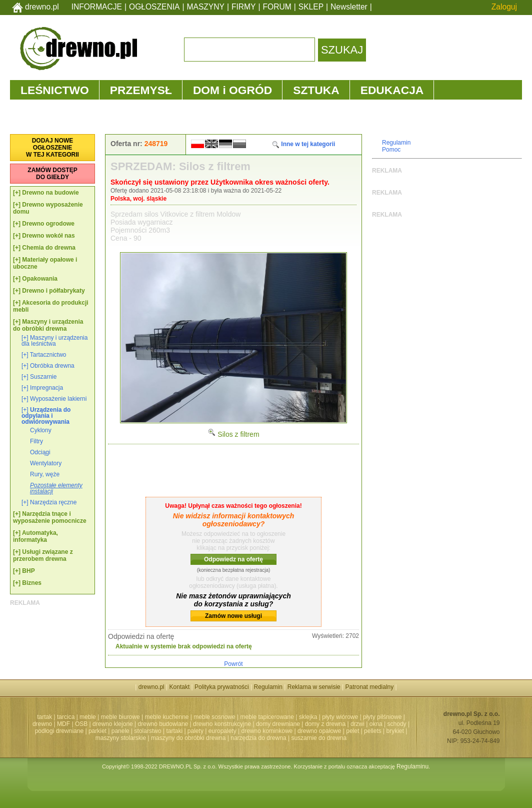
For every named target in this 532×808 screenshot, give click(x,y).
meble (88, 717)
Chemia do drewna (49, 248)
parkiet (97, 731)
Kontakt (180, 687)
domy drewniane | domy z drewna (301, 724)
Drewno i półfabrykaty (53, 291)
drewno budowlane (163, 724)
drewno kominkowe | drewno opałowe (291, 731)
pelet (352, 731)
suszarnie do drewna (319, 738)
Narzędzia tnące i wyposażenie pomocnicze (50, 517)
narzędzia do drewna (258, 738)
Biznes (32, 583)
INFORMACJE (97, 7)
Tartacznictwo (48, 355)
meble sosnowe (214, 717)
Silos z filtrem (233, 434)
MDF (63, 724)
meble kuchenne (166, 717)
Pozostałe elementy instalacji (56, 488)
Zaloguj (504, 7)
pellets (373, 731)
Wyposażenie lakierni (58, 399)
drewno (42, 724)
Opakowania (40, 279)
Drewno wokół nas (48, 236)
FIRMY (244, 7)
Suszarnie (43, 377)
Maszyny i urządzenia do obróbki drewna (48, 325)
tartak (44, 717)
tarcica (66, 717)
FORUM (277, 7)
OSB (81, 724)
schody (397, 724)
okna (376, 724)
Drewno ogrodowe (48, 224)
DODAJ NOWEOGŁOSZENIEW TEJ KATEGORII (52, 148)
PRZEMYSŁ (141, 90)
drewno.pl (42, 7)
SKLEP (311, 7)
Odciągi (40, 452)
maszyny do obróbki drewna (188, 738)
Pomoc (391, 150)
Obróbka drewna (52, 366)
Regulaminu (412, 766)
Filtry (36, 441)
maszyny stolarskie (121, 738)
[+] (17, 193)
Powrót (233, 664)
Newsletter (349, 7)
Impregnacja (46, 388)
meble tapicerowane (267, 717)
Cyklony (41, 430)
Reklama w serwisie (314, 687)
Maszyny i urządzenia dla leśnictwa (54, 341)
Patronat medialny (370, 687)
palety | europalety (212, 731)
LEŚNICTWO (55, 90)
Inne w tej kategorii (303, 144)
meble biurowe (120, 717)
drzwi (357, 724)
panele (120, 731)
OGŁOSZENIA (154, 7)
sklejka (308, 717)
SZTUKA (316, 90)
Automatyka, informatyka (35, 536)
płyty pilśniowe (382, 717)
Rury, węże (45, 474)
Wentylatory (46, 463)
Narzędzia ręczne (53, 502)
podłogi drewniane (59, 731)
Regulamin (396, 143)
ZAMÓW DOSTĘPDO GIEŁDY (52, 174)
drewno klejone (113, 724)
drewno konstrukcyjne (222, 724)
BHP (28, 571)
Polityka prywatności (222, 687)
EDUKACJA (392, 90)
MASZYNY (206, 7)
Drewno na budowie (50, 193)
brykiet (395, 731)
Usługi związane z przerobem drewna (43, 555)
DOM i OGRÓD (232, 90)
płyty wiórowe (340, 717)
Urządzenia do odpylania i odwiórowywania (46, 416)
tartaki (174, 731)
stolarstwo (148, 731)
